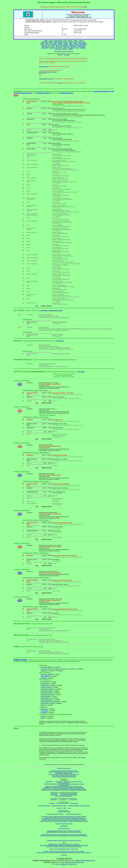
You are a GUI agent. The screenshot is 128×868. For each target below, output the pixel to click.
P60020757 (58, 163)
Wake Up (43, 705)
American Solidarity (46, 687)
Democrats (60, 55)
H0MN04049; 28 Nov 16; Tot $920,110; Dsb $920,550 (68, 485)
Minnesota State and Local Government (64, 51)
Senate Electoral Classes (55, 311)
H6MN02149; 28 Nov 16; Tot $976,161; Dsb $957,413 (68, 421)
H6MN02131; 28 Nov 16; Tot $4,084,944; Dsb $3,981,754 (69, 425)
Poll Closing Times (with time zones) (64, 796)
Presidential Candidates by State (59, 806)
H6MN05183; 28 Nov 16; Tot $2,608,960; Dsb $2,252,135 (69, 524)
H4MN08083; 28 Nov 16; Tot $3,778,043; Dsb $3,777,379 (69, 615)
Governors (59, 808)
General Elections (74, 803)
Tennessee (51, 48)
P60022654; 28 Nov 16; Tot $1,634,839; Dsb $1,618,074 (68, 122)
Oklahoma (48, 47)
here (85, 7)
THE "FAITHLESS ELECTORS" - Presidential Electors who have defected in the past (64, 784)
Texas (57, 48)
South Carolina (81, 47)
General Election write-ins (46, 79)
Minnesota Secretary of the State (48, 72)
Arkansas (70, 41)
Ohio (43, 47)
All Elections (52, 803)
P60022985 (58, 216)
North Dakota (72, 45)
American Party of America (48, 685)
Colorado (81, 41)
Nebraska (71, 44)
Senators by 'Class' (64, 810)
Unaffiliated (44, 713)
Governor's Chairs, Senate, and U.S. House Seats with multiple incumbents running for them (64, 820)
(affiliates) (50, 667)
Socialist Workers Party (47, 700)
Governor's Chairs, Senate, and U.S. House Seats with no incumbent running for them (64, 818)
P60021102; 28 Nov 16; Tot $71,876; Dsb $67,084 (67, 141)
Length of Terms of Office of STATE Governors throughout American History (64, 847)
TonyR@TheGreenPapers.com (74, 862)
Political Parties (20, 660)
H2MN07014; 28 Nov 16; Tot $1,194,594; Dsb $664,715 (68, 582)
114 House (81, 372)
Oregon (53, 47)
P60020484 (58, 301)
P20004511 (58, 208)
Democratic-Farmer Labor (48, 669)
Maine (71, 43)
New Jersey (45, 45)
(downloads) (64, 855)
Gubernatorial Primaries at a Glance (55, 814)
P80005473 (58, 146)
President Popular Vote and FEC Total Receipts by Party (64, 771)
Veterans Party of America (48, 703)
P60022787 (58, 231)
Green (43, 676)
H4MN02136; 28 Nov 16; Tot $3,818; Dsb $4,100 (67, 429)
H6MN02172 (58, 437)
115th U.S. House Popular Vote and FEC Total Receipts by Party (64, 774)
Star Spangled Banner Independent (50, 702)
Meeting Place (107, 91)
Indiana (47, 43)
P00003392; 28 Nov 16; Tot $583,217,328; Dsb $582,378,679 (70, 106)
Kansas (55, 43)
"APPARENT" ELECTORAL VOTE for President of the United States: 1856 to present (64, 788)
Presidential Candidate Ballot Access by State (79, 806)
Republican (44, 671)
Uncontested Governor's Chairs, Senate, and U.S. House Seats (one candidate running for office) (64, 819)
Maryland (75, 43)
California (76, 41)
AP (40, 75)
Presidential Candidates (43, 93)
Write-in (43, 718)
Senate (65, 808)
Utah (60, 48)
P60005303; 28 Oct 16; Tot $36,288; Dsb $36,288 (67, 170)
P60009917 (58, 201)
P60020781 (58, 276)
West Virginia (58, 49)
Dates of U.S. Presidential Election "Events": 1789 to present (64, 849)
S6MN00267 (58, 324)
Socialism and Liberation (47, 694)
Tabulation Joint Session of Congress (73, 782)
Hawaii (80, 42)
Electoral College (73, 800)
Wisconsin (65, 49)
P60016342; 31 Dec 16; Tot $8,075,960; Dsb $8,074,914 (68, 152)
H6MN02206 (58, 505)
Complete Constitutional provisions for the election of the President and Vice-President (64, 851)
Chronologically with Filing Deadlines (69, 795)
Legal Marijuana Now (47, 693)
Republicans (67, 55)
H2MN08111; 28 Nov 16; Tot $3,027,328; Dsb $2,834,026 (69, 611)
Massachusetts (82, 43)
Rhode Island (74, 47)
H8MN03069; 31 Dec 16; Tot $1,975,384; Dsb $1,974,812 (69, 461)
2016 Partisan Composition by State (64, 824)
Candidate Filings (44, 67)
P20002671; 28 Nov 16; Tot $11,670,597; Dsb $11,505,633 (69, 117)
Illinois (42, 43)
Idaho (84, 42)
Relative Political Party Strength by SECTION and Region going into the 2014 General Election (64, 834)
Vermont (65, 48)
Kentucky (60, 43)
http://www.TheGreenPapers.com (66, 864)
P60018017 (58, 284)
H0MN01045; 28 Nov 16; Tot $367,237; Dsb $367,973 (68, 398)
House (70, 808)
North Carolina (65, 45)
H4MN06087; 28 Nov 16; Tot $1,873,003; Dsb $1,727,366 (69, 557)
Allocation (64, 780)
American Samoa (58, 41)
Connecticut (44, 42)
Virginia (77, 48)
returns (60, 83)
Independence (45, 689)
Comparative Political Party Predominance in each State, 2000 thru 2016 (64, 841)
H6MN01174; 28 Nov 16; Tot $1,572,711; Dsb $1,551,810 (69, 394)
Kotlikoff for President (47, 691)
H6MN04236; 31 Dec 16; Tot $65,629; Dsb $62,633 (67, 489)
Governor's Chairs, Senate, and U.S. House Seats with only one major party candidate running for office (64, 821)
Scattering (44, 716)
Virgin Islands (71, 48)
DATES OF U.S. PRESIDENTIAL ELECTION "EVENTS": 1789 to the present (64, 786)
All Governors (60, 341)
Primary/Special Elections (63, 803)
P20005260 (58, 183)
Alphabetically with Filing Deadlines (68, 794)
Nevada (76, 44)
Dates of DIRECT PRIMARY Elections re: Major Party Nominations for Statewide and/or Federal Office (64, 845)
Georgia (71, 42)
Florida (66, 42)
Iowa (51, 43)
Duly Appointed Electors (64, 783)
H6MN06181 (58, 561)
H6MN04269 (58, 493)
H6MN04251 (58, 500)
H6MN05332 (58, 528)
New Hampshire (83, 44)
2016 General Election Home (64, 768)
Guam (75, 42)
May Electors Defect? (64, 785)
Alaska (51, 41)
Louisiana (66, 43)
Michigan (43, 44)
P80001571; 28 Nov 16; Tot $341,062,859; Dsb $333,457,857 (70, 111)
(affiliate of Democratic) (61, 669)
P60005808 (58, 196)
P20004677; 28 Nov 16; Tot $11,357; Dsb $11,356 (67, 297)
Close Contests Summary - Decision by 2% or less (64, 776)
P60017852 (58, 253)
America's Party (45, 682)
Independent (44, 709)
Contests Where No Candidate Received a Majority (64, 777)
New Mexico (51, 45)
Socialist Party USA (46, 698)
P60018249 (58, 223)
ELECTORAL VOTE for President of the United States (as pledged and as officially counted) (64, 789)
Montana (66, 44)
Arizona (65, 41)
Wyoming (70, 49)
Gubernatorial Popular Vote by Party (64, 773)
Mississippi (55, 44)
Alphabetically (54, 794)
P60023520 (58, 135)
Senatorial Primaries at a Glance (74, 814)
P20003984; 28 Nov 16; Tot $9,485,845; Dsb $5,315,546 (68, 127)
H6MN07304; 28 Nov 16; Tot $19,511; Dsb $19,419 (67, 586)
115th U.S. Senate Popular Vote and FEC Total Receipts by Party (64, 772)
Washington (83, 48)
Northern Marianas (81, 45)
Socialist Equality (45, 696)
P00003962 (58, 266)
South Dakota (44, 48)
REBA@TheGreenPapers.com (85, 860)
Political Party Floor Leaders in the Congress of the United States (64, 844)
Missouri (60, 44)
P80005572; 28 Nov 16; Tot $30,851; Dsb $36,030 (67, 212)
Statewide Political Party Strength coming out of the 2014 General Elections (64, 832)
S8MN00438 (58, 336)
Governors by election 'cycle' (64, 812)
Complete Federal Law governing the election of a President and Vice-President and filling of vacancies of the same (64, 853)
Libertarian (44, 678)
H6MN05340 (58, 532)
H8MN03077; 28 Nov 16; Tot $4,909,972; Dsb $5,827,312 (69, 457)
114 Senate (44, 311)
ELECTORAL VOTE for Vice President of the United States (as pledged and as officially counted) (64, 790)
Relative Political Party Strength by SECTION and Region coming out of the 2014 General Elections (64, 836)
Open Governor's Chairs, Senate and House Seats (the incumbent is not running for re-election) (64, 816)
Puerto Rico (66, 47)
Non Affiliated (44, 711)
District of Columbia (59, 42)
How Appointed (98, 91)
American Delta (45, 684)
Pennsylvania (59, 47)
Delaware (51, 42)
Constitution (44, 674)
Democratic (44, 667)
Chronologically (54, 795)
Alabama (46, 41)
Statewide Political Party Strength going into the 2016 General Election (64, 831)
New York (58, 45)
